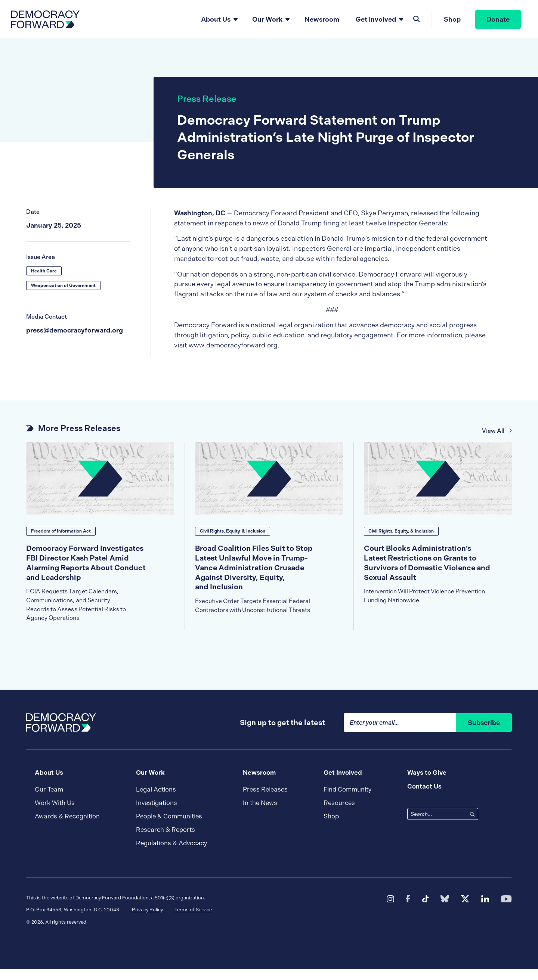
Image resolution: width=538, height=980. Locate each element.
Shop (452, 20)
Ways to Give (427, 783)
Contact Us (424, 797)
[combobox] (437, 825)
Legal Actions (156, 800)
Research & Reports (166, 841)
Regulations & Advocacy (171, 854)
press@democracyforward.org (75, 331)
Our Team (49, 800)
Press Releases (265, 800)
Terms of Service (193, 920)
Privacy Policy (147, 920)
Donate (498, 20)
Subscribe (484, 734)
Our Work (267, 19)
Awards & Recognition (67, 827)
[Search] (472, 825)
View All (497, 432)
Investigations (157, 814)
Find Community (347, 800)
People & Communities (169, 827)
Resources (339, 814)
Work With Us (55, 814)
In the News (260, 814)
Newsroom (322, 19)
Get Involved (375, 19)
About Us (215, 19)
